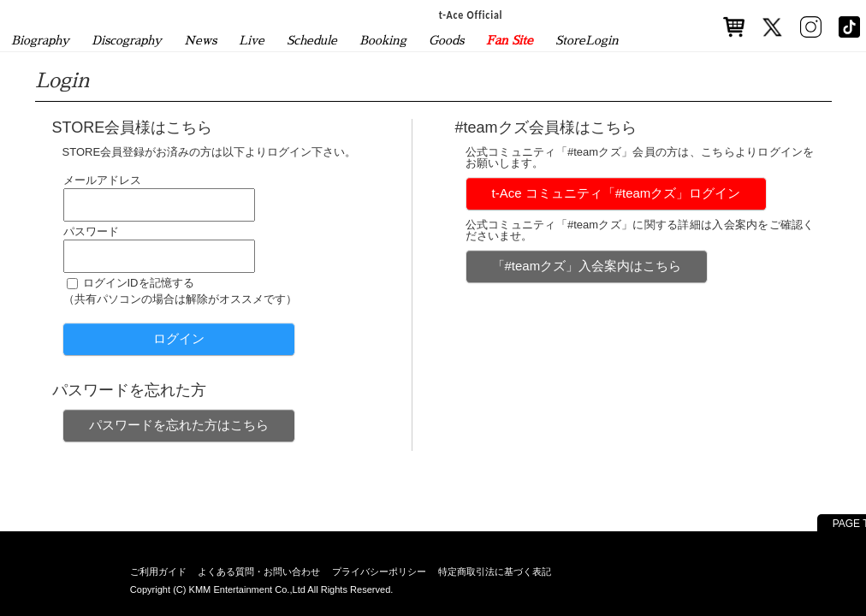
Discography (127, 40)
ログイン (179, 338)
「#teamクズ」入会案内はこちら (587, 266)
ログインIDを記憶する (139, 283)
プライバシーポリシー (379, 572)
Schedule (312, 40)
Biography (40, 40)
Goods (446, 40)
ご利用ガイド (158, 572)
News (200, 40)
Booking (383, 40)
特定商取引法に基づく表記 (495, 572)
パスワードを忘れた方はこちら (179, 425)
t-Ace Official (471, 15)
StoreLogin (587, 40)
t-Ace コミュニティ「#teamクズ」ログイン (617, 193)
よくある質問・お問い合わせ (259, 572)
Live (252, 40)
